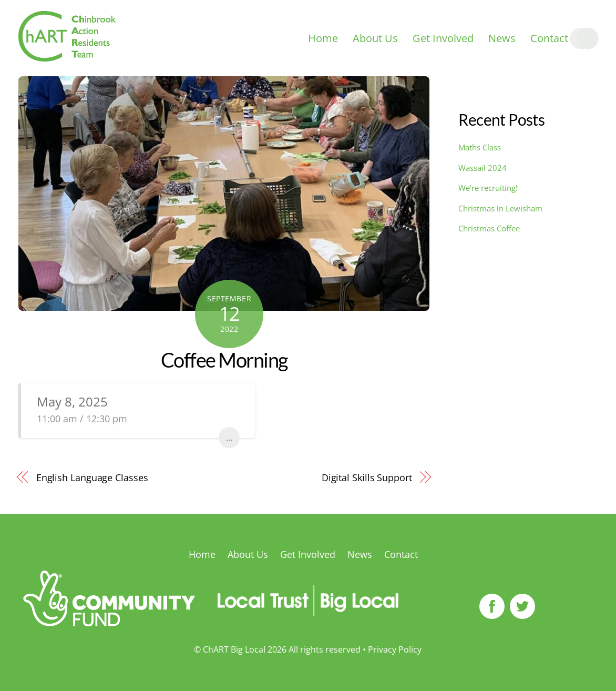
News (502, 38)
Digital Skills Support (367, 477)
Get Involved (443, 38)
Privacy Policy (395, 649)
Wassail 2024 (482, 168)
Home (323, 38)
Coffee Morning (224, 360)
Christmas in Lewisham (500, 208)
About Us (375, 38)
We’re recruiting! (488, 188)
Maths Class (480, 147)
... (229, 438)
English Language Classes (92, 477)
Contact (549, 38)
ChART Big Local (234, 649)
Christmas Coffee (489, 228)
